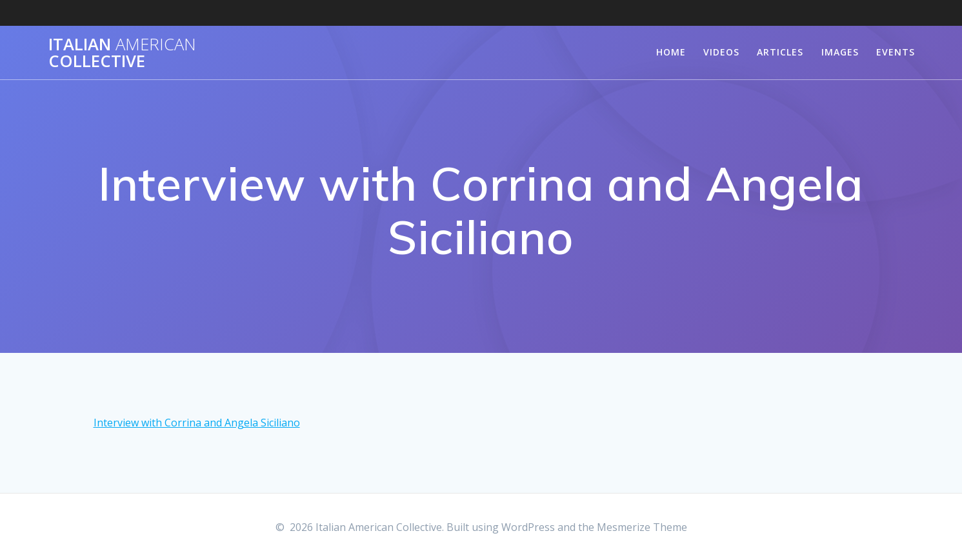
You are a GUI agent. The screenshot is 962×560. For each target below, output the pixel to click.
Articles (780, 52)
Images (840, 52)
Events (896, 52)
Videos (721, 52)
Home (671, 52)
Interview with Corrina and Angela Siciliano (197, 423)
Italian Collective (122, 53)
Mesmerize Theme (642, 527)
